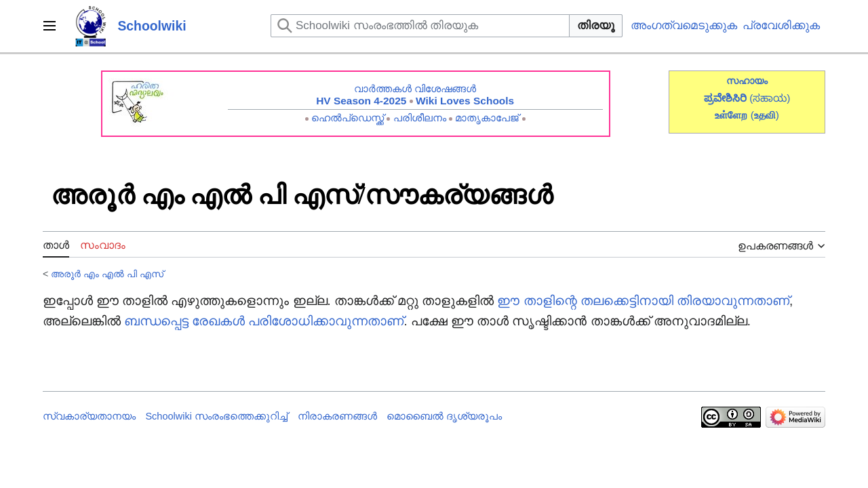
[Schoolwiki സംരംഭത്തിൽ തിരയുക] (420, 26)
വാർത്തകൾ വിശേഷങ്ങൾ (415, 88)
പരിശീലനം (420, 118)
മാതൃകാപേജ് (487, 118)
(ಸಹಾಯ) (770, 98)
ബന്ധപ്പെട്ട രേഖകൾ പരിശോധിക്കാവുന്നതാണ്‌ (264, 321)
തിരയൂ (596, 25)
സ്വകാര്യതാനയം (89, 416)
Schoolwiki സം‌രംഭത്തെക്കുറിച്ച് (216, 416)
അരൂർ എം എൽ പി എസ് (107, 274)
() (765, 115)
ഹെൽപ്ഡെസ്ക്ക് (348, 118)
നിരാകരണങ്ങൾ (337, 416)
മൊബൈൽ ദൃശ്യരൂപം (444, 416)
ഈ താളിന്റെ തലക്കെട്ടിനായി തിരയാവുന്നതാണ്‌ (643, 301)
